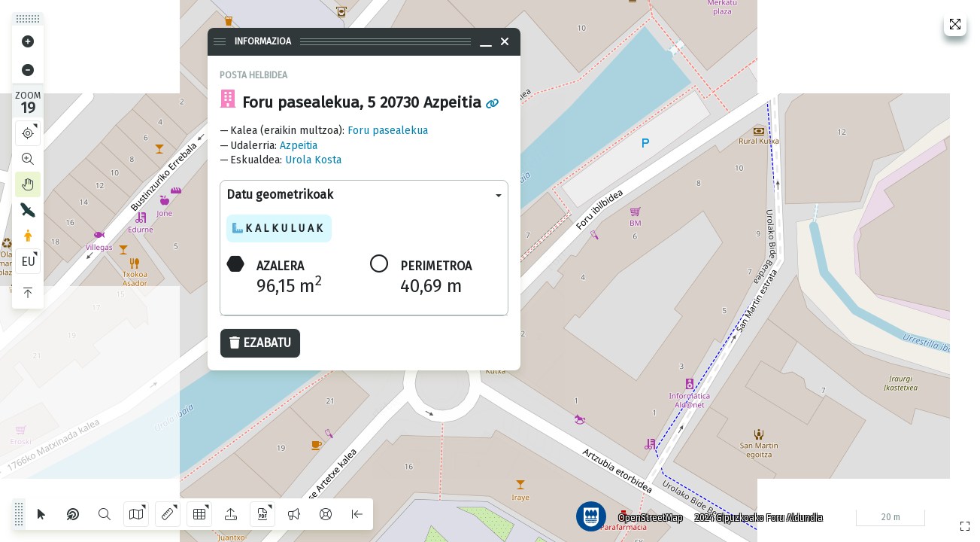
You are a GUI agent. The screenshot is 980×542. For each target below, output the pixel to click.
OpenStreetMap (648, 516)
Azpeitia (299, 146)
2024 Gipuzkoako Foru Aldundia (757, 516)
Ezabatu (260, 343)
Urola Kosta (313, 160)
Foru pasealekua (388, 131)
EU (28, 262)
